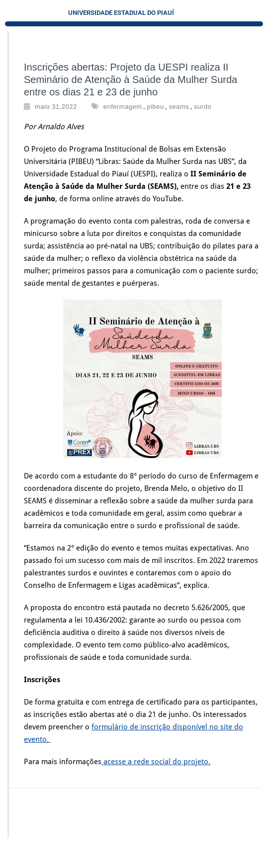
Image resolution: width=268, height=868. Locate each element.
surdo (203, 107)
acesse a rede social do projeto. (156, 762)
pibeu (155, 107)
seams (179, 107)
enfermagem (123, 107)
